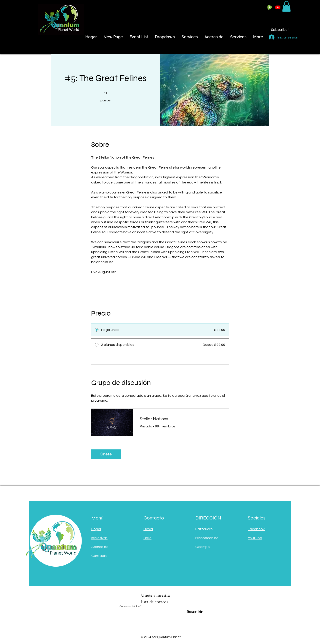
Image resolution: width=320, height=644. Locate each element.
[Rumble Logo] (270, 7)
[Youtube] (278, 7)
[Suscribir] (192, 612)
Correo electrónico (130, 606)
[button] (286, 6)
